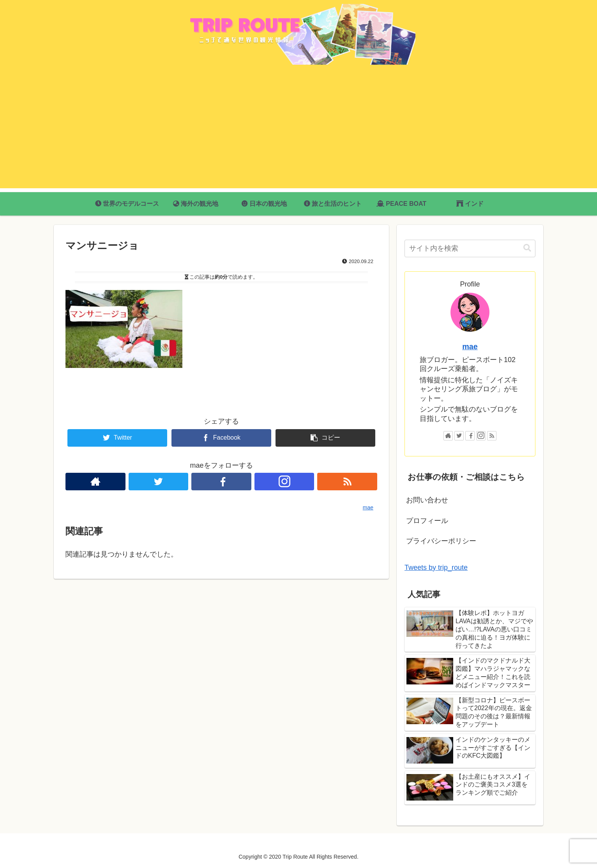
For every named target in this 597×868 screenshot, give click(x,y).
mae (470, 346)
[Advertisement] (298, 134)
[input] (470, 248)
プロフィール (427, 521)
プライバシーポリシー (441, 541)
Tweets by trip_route (436, 567)
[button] (527, 248)
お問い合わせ (427, 500)
